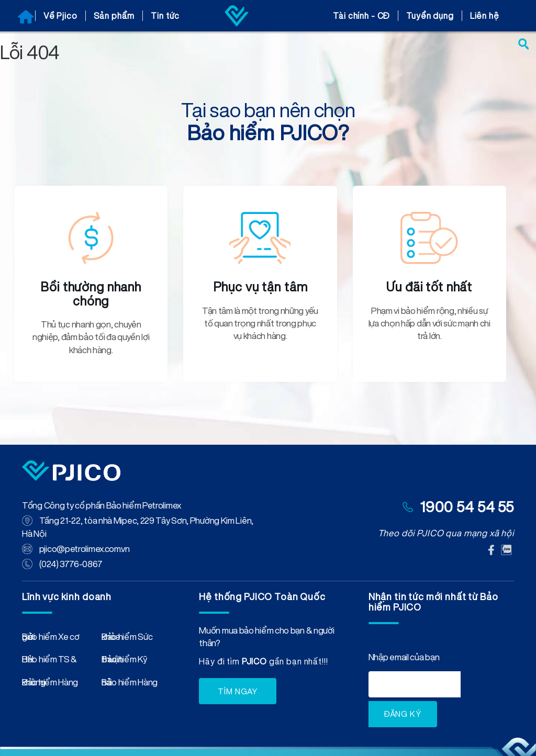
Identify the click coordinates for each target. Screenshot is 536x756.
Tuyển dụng (430, 16)
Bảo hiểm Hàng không (50, 684)
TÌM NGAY (238, 691)
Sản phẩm (114, 16)
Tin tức (165, 16)
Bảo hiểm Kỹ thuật (124, 661)
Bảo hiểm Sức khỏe (127, 639)
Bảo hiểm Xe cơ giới (51, 639)
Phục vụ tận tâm (260, 287)
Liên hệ (485, 16)
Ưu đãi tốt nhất (429, 287)
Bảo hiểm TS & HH (49, 661)
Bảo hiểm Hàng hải (130, 684)
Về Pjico (60, 16)
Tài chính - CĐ (361, 16)
